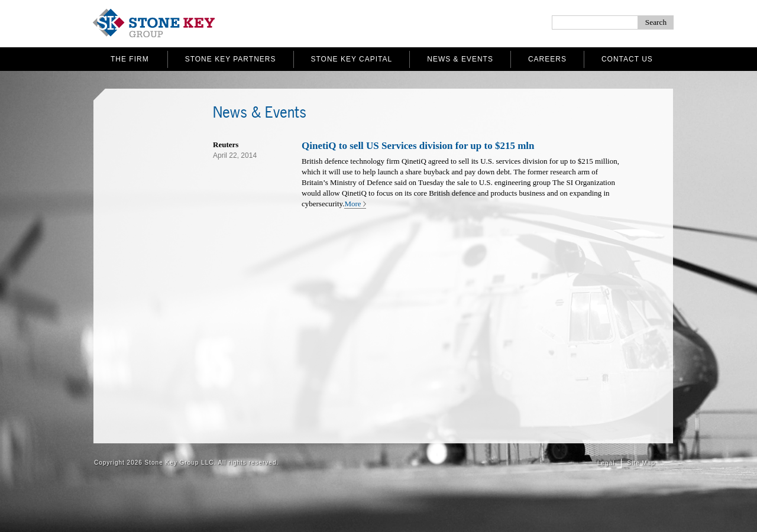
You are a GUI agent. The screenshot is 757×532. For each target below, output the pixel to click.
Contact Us (627, 59)
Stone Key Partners (231, 59)
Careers (547, 59)
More (352, 204)
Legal (606, 463)
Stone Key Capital (352, 59)
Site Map (641, 463)
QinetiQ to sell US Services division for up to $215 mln (418, 146)
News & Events (460, 59)
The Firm (130, 59)
